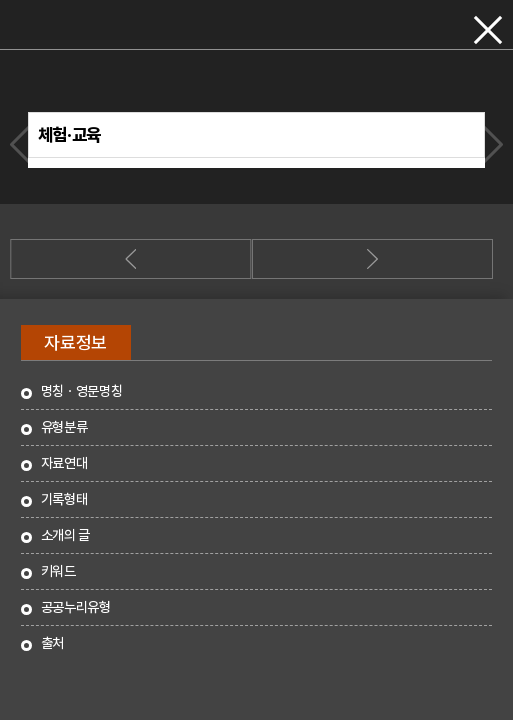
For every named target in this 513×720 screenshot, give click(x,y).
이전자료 (22, 144)
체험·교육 (69, 134)
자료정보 (75, 342)
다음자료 (490, 144)
